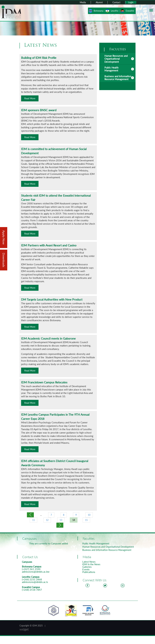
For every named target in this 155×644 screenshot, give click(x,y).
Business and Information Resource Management (118, 78)
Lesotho (115, 11)
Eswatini (130, 11)
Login (131, 2)
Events (86, 569)
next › (60, 525)
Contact (116, 2)
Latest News (89, 562)
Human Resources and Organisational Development (116, 59)
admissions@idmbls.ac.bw (36, 572)
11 (34, 520)
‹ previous (30, 515)
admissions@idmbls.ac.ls (35, 582)
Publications (89, 572)
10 (89, 515)
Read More (30, 98)
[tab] (117, 59)
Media (83, 2)
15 (86, 520)
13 (61, 520)
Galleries (87, 567)
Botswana (99, 11)
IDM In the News (91, 564)
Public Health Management (111, 69)
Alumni (99, 2)
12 (47, 520)
